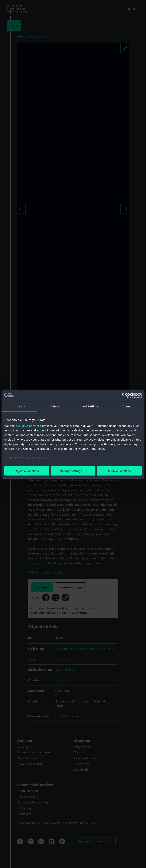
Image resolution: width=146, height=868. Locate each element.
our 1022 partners (28, 426)
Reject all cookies (27, 471)
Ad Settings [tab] (91, 406)
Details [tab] (55, 406)
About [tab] (127, 406)
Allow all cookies (119, 471)
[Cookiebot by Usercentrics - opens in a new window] (125, 395)
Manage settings (73, 471)
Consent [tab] (19, 406)
